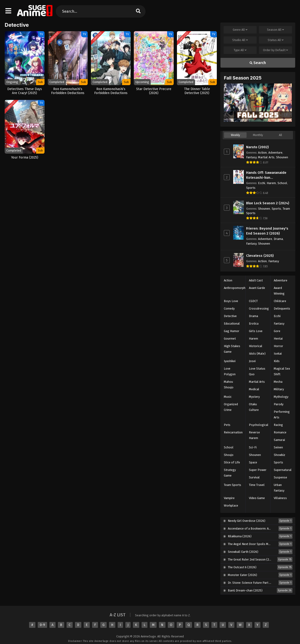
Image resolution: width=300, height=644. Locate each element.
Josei (252, 361)
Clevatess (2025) (260, 256)
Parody (279, 404)
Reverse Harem (254, 435)
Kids (277, 361)
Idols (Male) (257, 354)
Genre (240, 30)
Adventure (275, 153)
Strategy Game (230, 473)
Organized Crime (231, 407)
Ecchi (262, 183)
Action (262, 153)
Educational (232, 324)
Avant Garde (257, 288)
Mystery (254, 397)
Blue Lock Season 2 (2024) (268, 203)
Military (279, 389)
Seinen (278, 447)
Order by (276, 50)
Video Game (257, 498)
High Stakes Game (232, 349)
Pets (227, 425)
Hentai (278, 339)
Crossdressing (259, 309)
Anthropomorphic (236, 288)
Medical (254, 389)
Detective (230, 316)
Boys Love (231, 301)
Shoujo (229, 455)
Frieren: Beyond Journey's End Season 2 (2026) (267, 231)
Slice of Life (232, 462)
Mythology (281, 397)
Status (276, 40)
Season (276, 30)
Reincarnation (233, 432)
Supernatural (283, 470)
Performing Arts (282, 415)
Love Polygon (230, 371)
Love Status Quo (257, 371)
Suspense (280, 477)
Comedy (229, 309)
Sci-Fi (253, 447)
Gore (277, 331)
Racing (278, 425)
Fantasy (251, 157)
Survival (254, 477)
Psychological (259, 425)
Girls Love (256, 331)
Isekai (278, 354)
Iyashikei (230, 361)
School (282, 183)
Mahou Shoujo (229, 385)
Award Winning (279, 291)
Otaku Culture (254, 407)
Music (228, 397)
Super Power (258, 470)
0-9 (42, 625)
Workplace (231, 506)
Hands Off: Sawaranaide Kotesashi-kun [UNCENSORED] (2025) (266, 175)
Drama (278, 239)
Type (240, 50)
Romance (280, 432)
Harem (271, 183)
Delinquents (282, 309)
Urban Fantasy (279, 488)
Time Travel (257, 485)
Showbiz (279, 455)
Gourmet (230, 339)
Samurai (279, 440)
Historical (256, 346)
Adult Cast (256, 280)
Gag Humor (232, 331)
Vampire (229, 498)
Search (258, 63)
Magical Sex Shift (282, 371)
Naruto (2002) (257, 147)
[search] (138, 11)
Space (253, 462)
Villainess (280, 498)
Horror (278, 346)
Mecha (278, 382)
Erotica (254, 324)
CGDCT (253, 301)
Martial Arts (266, 157)
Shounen (282, 157)
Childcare (280, 301)
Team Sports (232, 485)
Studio (240, 40)
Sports (251, 188)
